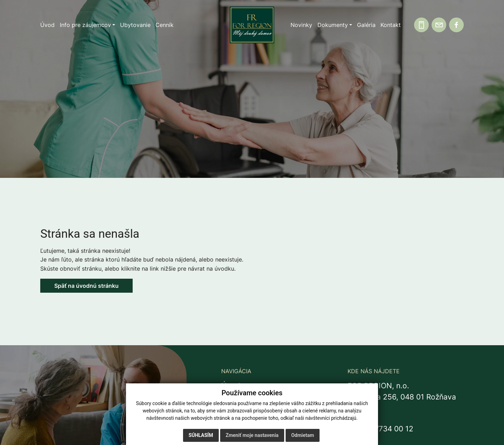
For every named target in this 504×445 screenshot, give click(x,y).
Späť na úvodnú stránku (86, 286)
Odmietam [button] (303, 435)
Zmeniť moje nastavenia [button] (252, 435)
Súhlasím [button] (201, 435)
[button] (87, 25)
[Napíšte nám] (439, 25)
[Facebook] (456, 25)
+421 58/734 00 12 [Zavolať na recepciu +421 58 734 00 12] (380, 429)
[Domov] (252, 25)
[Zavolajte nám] (421, 25)
